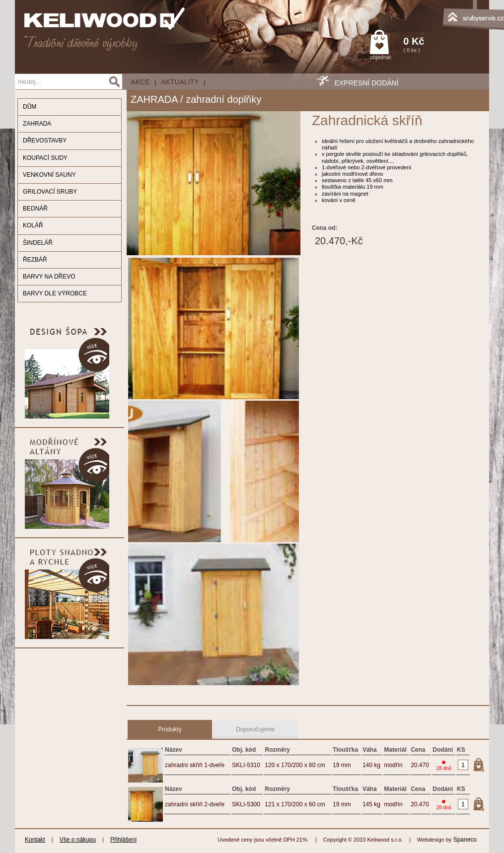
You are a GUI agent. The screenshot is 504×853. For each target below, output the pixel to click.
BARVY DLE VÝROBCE (55, 293)
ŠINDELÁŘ (38, 243)
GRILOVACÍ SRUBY (50, 192)
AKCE (140, 82)
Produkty (170, 729)
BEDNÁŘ (35, 209)
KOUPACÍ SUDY (45, 158)
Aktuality (180, 82)
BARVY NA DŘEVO (49, 277)
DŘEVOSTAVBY (45, 141)
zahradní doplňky (223, 99)
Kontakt (35, 840)
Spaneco (465, 840)
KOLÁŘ (33, 225)
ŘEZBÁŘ (35, 260)
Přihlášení (123, 840)
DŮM (30, 107)
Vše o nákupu (78, 840)
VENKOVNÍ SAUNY (49, 175)
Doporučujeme (255, 729)
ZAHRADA (37, 124)
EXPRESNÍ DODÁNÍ (366, 83)
